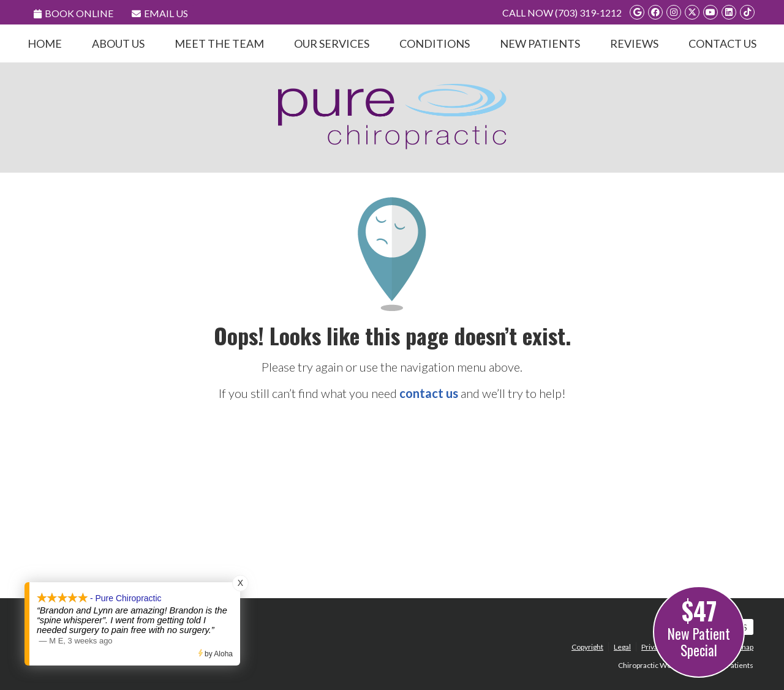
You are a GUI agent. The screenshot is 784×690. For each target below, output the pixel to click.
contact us (429, 393)
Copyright (587, 647)
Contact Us (722, 43)
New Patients (540, 43)
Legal (622, 647)
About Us (118, 43)
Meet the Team (219, 43)
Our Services (332, 43)
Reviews (634, 43)
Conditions (435, 43)
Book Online (73, 13)
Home (45, 43)
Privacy (653, 647)
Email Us (160, 13)
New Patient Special (699, 626)
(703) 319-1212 (588, 13)
